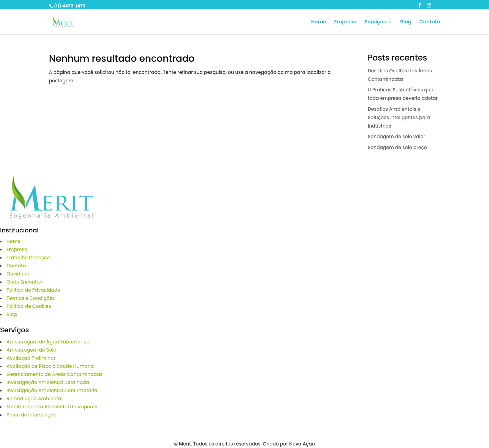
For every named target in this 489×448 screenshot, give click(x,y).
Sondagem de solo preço (397, 147)
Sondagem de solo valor (396, 136)
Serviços (375, 22)
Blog (406, 22)
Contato (430, 22)
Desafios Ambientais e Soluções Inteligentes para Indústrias (399, 117)
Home (318, 22)
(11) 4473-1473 (70, 6)
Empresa (345, 22)
